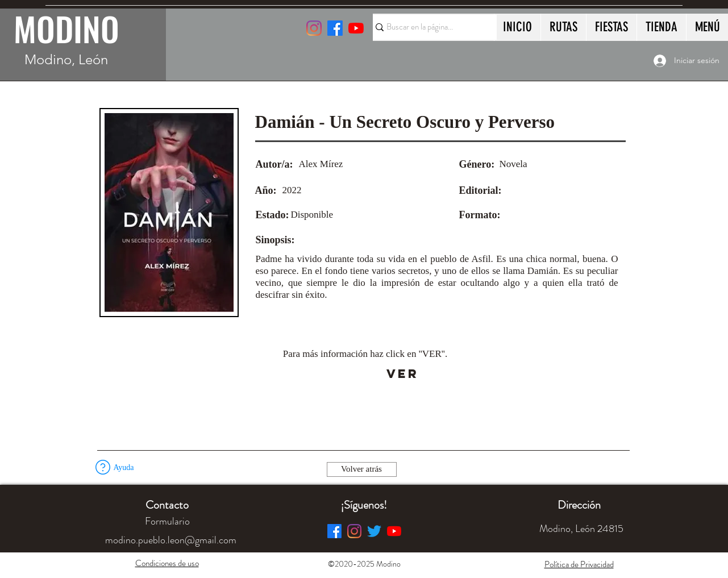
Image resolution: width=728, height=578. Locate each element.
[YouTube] (356, 28)
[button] (103, 467)
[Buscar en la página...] (430, 27)
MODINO (66, 28)
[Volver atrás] (362, 469)
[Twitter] (374, 531)
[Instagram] (314, 28)
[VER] (403, 374)
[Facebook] (334, 531)
